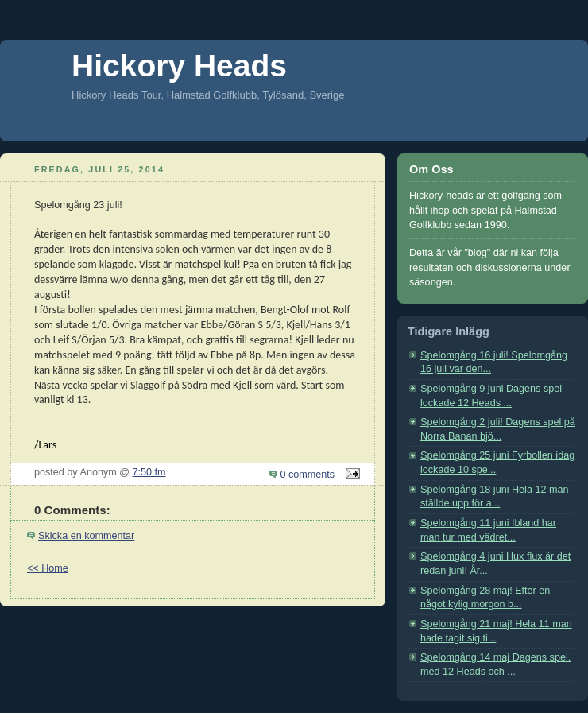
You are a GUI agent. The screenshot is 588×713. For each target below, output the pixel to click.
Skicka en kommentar (86, 536)
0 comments (308, 475)
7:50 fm (149, 472)
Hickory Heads (179, 66)
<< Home (48, 568)
